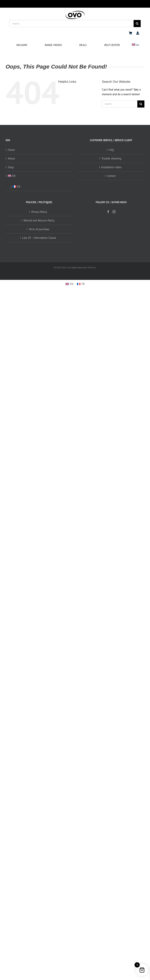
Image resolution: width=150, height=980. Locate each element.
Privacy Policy (39, 212)
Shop (11, 167)
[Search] (137, 24)
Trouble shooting (111, 158)
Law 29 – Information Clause (39, 238)
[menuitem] (136, 45)
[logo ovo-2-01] (75, 11)
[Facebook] (108, 212)
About (11, 158)
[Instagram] (114, 212)
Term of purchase (39, 229)
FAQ (111, 150)
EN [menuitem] (72, 284)
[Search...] (71, 24)
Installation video (111, 167)
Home (11, 150)
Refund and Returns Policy (39, 220)
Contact (111, 176)
